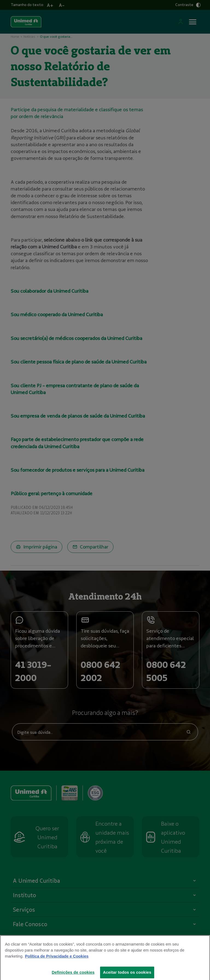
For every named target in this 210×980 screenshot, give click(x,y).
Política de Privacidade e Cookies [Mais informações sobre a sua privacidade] (57, 960)
